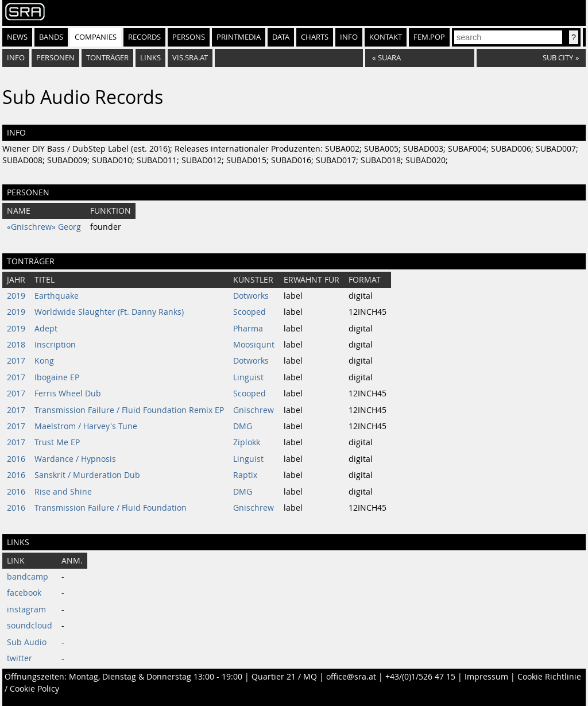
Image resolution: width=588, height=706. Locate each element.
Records (144, 37)
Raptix (245, 475)
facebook (24, 593)
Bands (51, 37)
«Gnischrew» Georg (44, 227)
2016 (16, 459)
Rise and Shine (63, 492)
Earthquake (57, 296)
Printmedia (239, 37)
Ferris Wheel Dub (68, 393)
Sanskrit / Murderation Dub (87, 475)
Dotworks (251, 296)
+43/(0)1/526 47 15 (420, 677)
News (17, 37)
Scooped (249, 312)
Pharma (248, 329)
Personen (55, 58)
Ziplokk (247, 442)
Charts (315, 37)
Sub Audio (27, 642)
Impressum (486, 677)
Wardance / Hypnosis (75, 459)
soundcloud (30, 626)
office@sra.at (351, 677)
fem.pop (429, 37)
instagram (26, 609)
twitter (20, 658)
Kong (44, 361)
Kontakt (386, 37)
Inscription (55, 345)
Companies (96, 37)
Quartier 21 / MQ (284, 677)
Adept (46, 329)
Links (150, 58)
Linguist (248, 377)
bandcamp (28, 577)
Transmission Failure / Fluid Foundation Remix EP (129, 410)
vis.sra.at (190, 58)
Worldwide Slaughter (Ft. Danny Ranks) (109, 312)
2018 (16, 345)
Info (349, 37)
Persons (189, 37)
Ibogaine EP (57, 377)
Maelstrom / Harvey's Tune (86, 426)
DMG (243, 426)
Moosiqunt (254, 345)
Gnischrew (254, 410)
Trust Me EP (57, 442)
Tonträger (107, 58)
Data (281, 37)
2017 (16, 361)
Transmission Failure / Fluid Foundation (111, 508)
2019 (16, 296)
